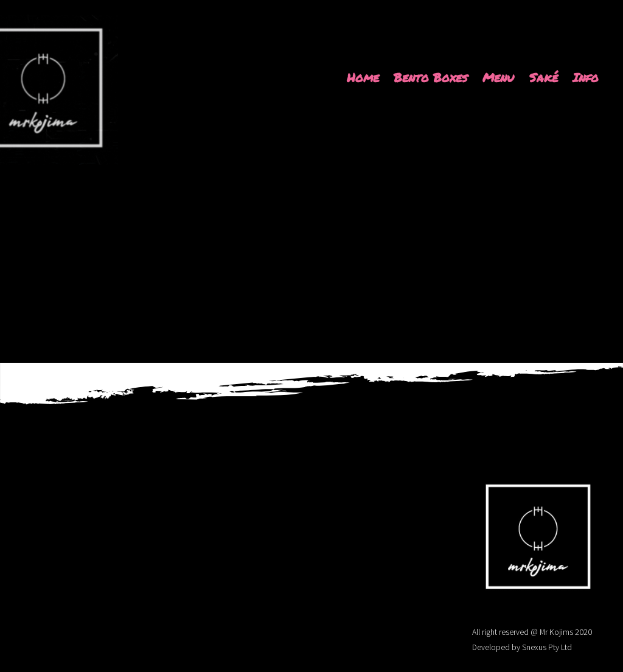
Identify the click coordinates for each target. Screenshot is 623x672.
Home (363, 77)
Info (586, 77)
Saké (544, 77)
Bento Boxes (430, 77)
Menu (498, 77)
